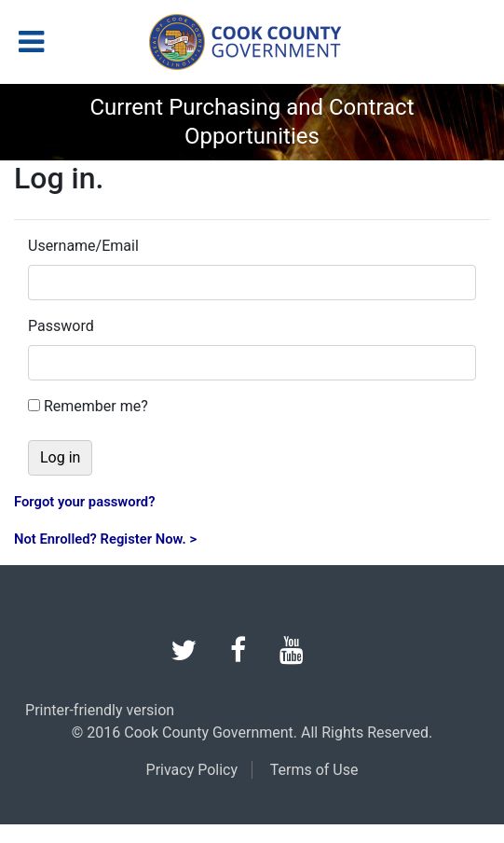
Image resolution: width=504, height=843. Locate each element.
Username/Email (83, 246)
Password (61, 326)
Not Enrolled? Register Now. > (105, 539)
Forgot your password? (84, 502)
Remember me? (96, 406)
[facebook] (253, 655)
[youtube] (306, 655)
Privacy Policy (192, 770)
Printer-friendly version (100, 710)
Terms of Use (314, 770)
